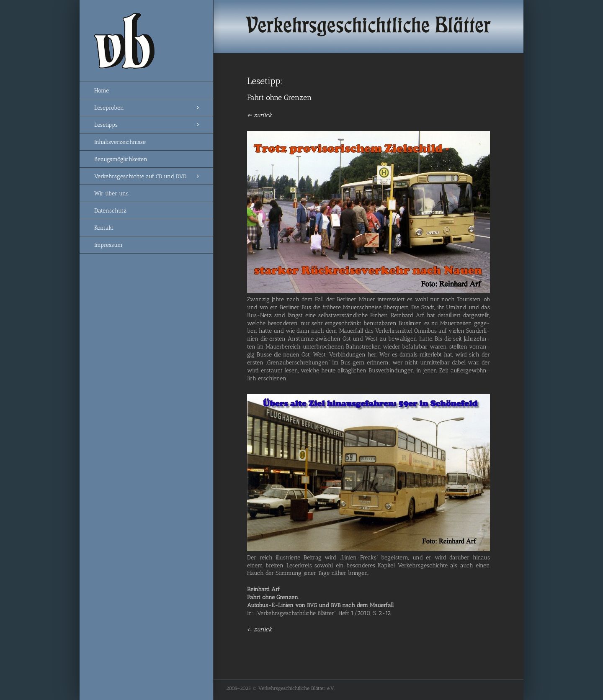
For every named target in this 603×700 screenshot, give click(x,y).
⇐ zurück (259, 115)
